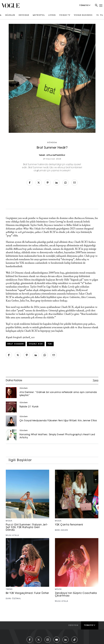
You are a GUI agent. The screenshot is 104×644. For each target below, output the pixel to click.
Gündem (52, 143)
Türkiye (90, 625)
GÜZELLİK (10, 15)
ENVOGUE (24, 15)
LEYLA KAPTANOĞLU (56, 155)
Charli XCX (36, 344)
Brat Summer (16, 344)
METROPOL (39, 15)
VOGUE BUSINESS (83, 15)
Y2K (50, 344)
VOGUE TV (65, 15)
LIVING (52, 15)
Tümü (96, 381)
